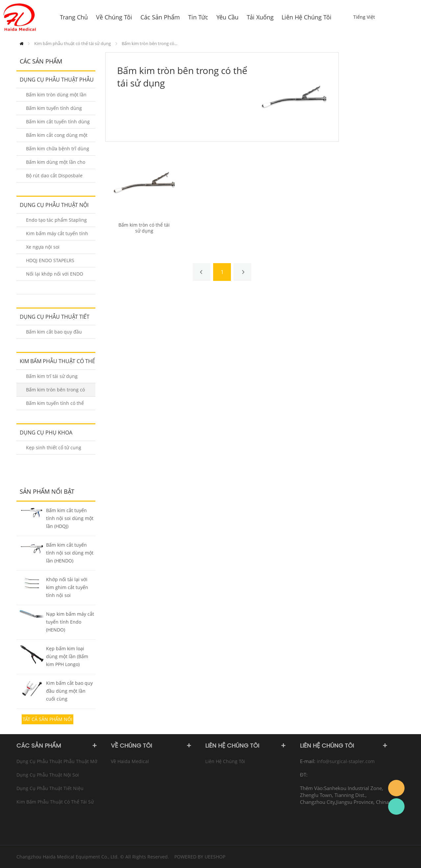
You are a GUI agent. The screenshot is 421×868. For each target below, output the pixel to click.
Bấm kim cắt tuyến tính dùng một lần (58, 124)
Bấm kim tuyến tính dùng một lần (54, 110)
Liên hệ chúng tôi (225, 761)
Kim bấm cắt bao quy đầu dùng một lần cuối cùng (69, 691)
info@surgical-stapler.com (346, 761)
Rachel (396, 806)
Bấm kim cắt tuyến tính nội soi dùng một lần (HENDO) (70, 553)
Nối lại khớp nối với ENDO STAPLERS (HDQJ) (55, 276)
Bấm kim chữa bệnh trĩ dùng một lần (58, 150)
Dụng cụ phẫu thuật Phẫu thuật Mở (55, 82)
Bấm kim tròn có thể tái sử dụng (144, 228)
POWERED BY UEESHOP (200, 857)
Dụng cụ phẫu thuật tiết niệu (53, 319)
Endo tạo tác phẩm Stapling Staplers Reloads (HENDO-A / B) (58, 222)
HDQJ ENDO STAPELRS (50, 260)
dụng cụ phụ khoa (46, 433)
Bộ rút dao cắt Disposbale (54, 175)
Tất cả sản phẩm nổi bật (48, 720)
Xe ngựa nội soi (43, 247)
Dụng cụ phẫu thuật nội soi (52, 207)
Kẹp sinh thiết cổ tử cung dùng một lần (54, 449)
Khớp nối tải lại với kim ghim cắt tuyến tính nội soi (67, 587)
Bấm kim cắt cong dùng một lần (57, 137)
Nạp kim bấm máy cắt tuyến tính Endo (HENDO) (70, 622)
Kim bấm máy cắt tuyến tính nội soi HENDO (57, 235)
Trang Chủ (22, 44)
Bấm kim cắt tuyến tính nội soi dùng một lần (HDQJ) (70, 518)
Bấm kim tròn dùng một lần (56, 95)
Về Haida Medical (130, 761)
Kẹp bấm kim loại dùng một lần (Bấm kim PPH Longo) (67, 656)
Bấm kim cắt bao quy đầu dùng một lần (54, 334)
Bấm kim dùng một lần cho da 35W (56, 164)
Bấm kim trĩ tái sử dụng (52, 376)
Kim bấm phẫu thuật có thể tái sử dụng (73, 43)
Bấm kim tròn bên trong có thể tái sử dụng (55, 392)
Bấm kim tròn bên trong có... (149, 43)
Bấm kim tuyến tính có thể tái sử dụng (55, 405)
